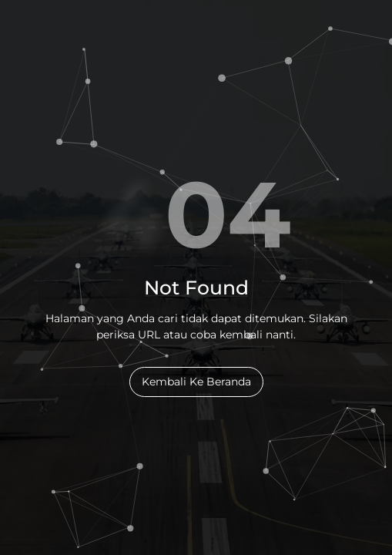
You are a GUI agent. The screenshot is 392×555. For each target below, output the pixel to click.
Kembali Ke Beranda (196, 382)
